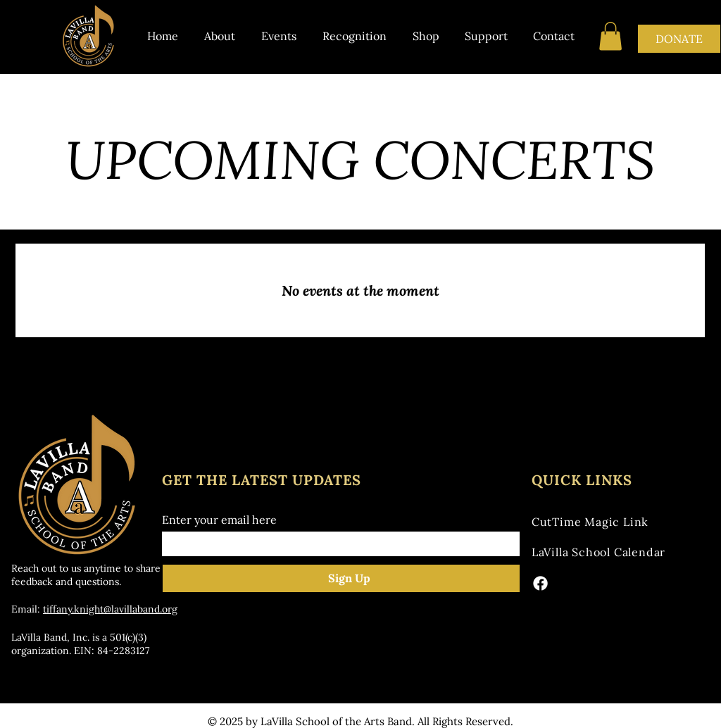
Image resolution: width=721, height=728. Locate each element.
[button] (610, 36)
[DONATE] (679, 39)
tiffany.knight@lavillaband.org (110, 609)
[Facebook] (540, 583)
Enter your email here (219, 520)
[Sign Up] (349, 578)
